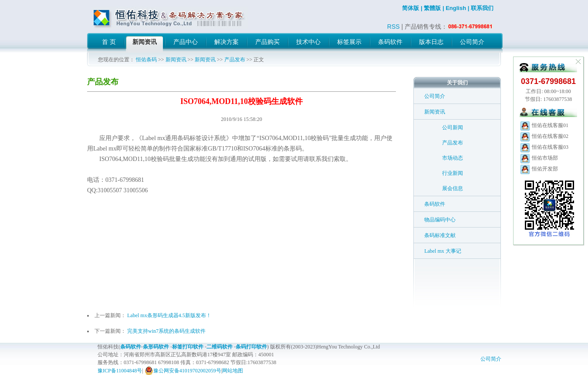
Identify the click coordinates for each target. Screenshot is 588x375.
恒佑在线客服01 (544, 125)
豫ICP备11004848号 (120, 371)
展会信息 (453, 188)
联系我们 (482, 8)
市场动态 (453, 158)
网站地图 (233, 371)
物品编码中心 (440, 220)
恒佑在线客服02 (544, 136)
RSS (394, 27)
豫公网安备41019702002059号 (183, 371)
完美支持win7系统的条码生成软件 (166, 331)
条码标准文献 (440, 235)
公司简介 (435, 96)
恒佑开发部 (539, 169)
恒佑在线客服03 (544, 147)
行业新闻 (453, 173)
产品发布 (235, 60)
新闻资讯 (176, 60)
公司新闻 (453, 127)
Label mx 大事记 (443, 251)
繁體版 (432, 8)
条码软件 (435, 204)
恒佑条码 (146, 60)
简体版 (411, 8)
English (456, 8)
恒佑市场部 (539, 158)
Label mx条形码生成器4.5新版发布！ (169, 315)
